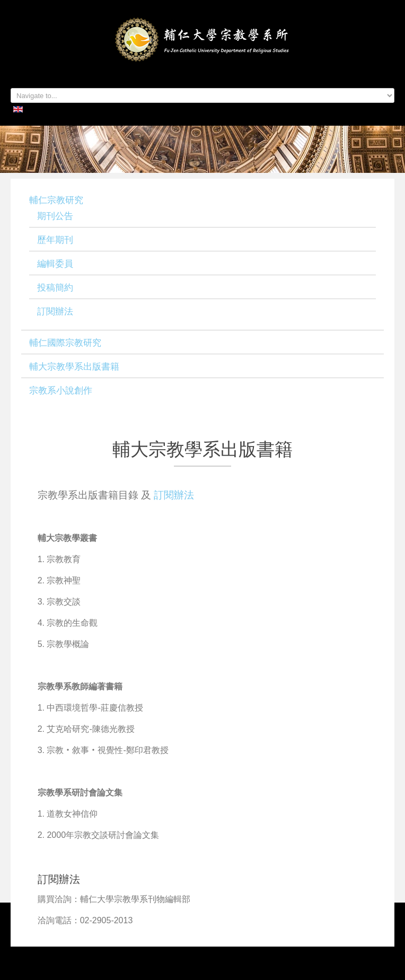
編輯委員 (55, 264)
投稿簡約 (55, 288)
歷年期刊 (55, 240)
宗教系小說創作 (61, 391)
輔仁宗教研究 (56, 200)
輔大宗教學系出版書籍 (74, 367)
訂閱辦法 (55, 312)
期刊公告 (55, 216)
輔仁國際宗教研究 (65, 343)
